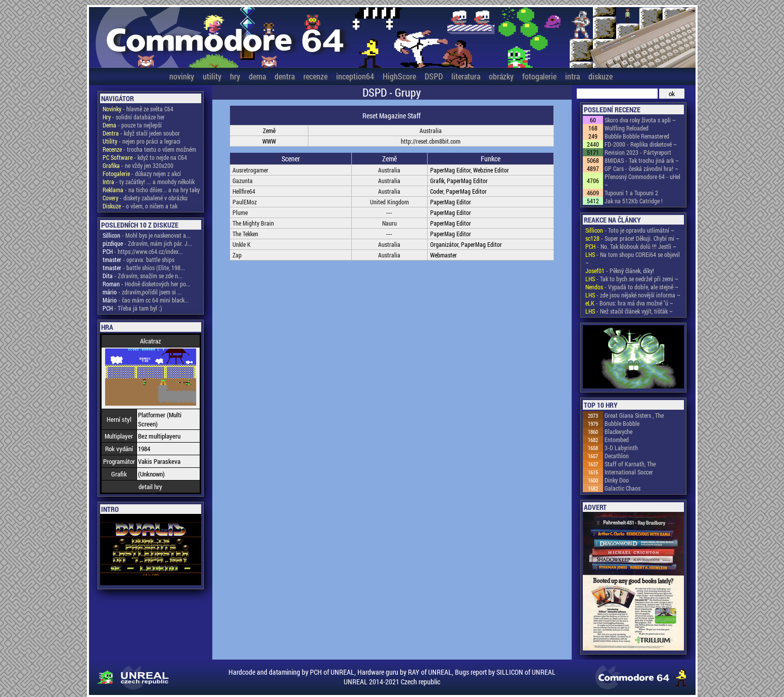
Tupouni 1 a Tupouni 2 (631, 193)
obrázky (501, 76)
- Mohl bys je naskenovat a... (147, 235)
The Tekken (245, 234)
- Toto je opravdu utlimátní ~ (630, 230)
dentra (285, 76)
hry (235, 76)
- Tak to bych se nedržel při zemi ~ (632, 279)
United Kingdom (389, 202)
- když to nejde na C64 (145, 157)
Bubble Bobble (622, 423)
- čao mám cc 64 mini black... (146, 300)
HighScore (399, 76)
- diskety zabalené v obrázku (145, 198)
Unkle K (242, 244)
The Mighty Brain (253, 223)
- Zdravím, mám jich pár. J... (147, 243)
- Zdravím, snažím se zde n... (143, 276)
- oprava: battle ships (139, 259)
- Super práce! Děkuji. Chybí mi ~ (632, 238)
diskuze (601, 76)
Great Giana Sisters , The (634, 415)
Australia (431, 130)
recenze (315, 76)
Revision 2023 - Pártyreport (638, 152)
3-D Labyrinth (621, 448)
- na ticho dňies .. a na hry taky (151, 190)
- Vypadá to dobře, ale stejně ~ (632, 287)
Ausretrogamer (250, 170)
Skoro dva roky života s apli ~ (640, 120)
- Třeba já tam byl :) (132, 308)
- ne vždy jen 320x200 (138, 165)
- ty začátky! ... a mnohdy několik (149, 182)
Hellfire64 (244, 191)
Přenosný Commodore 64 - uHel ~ (642, 181)
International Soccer (629, 472)
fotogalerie (539, 76)
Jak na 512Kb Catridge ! (634, 201)
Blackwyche (618, 431)
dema (257, 76)
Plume (240, 212)
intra (572, 76)
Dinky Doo (617, 480)
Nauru (389, 223)
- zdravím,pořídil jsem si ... (142, 292)
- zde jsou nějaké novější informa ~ (633, 295)
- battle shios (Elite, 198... (144, 268)
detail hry (150, 487)
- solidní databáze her (134, 117)
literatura (466, 76)
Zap (237, 255)
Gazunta (243, 181)
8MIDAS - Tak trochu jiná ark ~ (642, 160)
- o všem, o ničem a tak (140, 206)
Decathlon (617, 456)
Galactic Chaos (622, 488)
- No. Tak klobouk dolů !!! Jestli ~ (631, 246)
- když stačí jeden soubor (141, 133)
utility (212, 76)
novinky (182, 76)
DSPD (434, 76)
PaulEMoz (245, 202)
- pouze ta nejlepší (132, 125)
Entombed (617, 440)
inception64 (355, 76)
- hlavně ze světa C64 (138, 109)
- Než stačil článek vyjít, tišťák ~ (629, 311)
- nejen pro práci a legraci (142, 141)
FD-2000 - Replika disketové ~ (641, 144)
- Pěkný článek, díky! (620, 271)
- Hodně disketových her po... (147, 284)
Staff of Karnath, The (630, 464)
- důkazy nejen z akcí (142, 173)
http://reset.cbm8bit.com (431, 141)
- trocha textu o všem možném (149, 149)
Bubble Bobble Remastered (637, 136)
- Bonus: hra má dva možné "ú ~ (629, 303)
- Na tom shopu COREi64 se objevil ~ (633, 258)
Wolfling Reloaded (627, 128)
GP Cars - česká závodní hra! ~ (641, 168)
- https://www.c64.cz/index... (143, 251)
